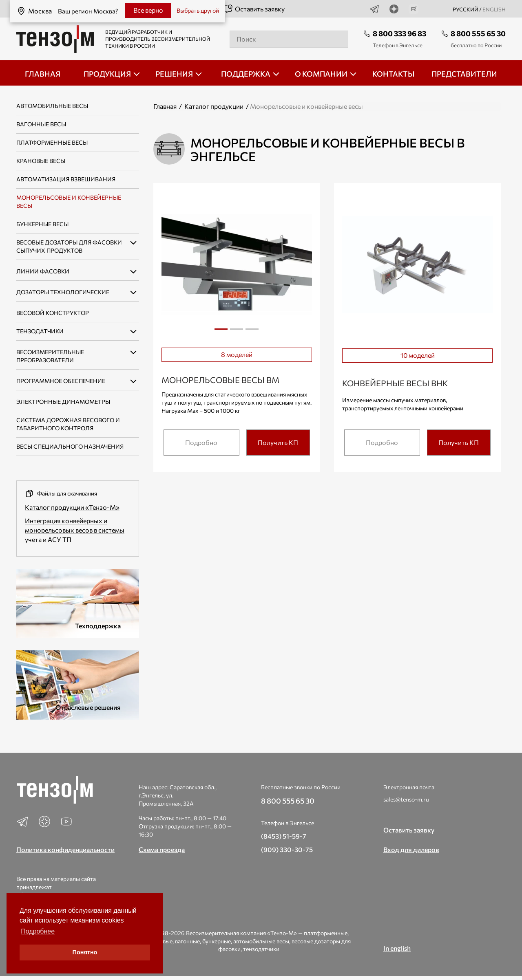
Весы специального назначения (70, 446)
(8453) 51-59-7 (284, 836)
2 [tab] (237, 332)
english (494, 9)
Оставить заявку (254, 9)
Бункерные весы (42, 224)
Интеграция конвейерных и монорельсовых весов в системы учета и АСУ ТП (75, 530)
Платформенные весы (52, 142)
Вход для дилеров (411, 849)
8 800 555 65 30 (478, 33)
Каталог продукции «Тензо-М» (72, 507)
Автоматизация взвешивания (66, 179)
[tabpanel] (237, 266)
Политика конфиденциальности (65, 849)
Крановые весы (41, 161)
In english (397, 948)
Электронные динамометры (63, 402)
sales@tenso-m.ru (406, 799)
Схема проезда (162, 849)
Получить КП (278, 442)
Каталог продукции (214, 106)
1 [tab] (221, 329)
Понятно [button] (85, 952)
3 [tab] (252, 332)
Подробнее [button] (38, 931)
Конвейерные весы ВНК (395, 383)
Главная (165, 106)
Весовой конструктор (53, 313)
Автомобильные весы (52, 106)
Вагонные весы (41, 124)
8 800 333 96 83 (399, 33)
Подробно (201, 442)
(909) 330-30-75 (287, 849)
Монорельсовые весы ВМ (220, 380)
